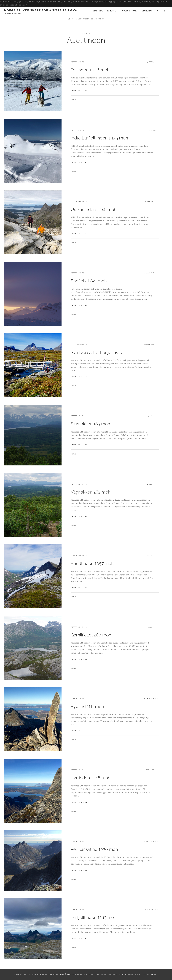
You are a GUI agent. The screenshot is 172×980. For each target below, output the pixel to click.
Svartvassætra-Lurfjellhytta (97, 352)
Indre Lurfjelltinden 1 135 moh (99, 138)
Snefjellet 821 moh (89, 281)
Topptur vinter (78, 62)
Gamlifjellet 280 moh (91, 635)
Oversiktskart (130, 11)
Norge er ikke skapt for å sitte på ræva (41, 10)
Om (158, 11)
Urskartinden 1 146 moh (94, 209)
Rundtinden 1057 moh (92, 563)
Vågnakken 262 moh (91, 492)
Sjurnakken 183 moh (90, 424)
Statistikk (147, 11)
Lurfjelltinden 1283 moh (94, 917)
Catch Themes (150, 974)
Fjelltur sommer (79, 345)
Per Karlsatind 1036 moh (94, 849)
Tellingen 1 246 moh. (90, 70)
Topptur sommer (79, 202)
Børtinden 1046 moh (91, 778)
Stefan (73, 100)
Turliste (112, 11)
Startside (98, 11)
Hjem (69, 19)
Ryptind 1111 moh (87, 706)
